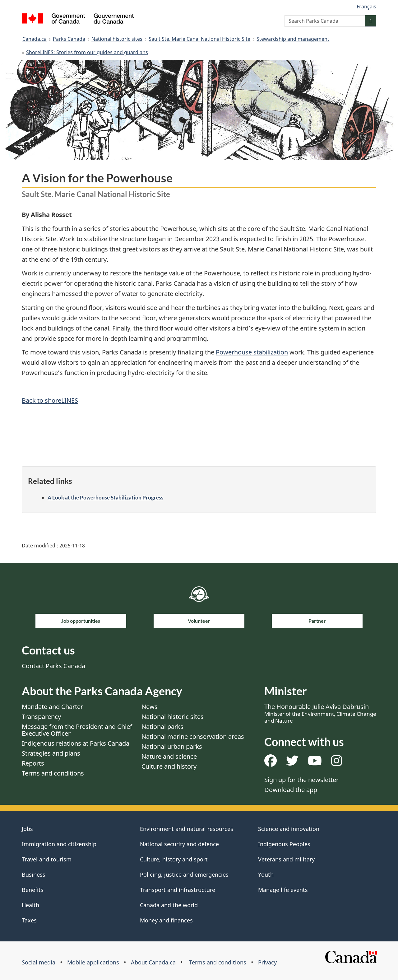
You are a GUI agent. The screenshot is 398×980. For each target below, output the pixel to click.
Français (366, 7)
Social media (39, 962)
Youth (266, 874)
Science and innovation (289, 829)
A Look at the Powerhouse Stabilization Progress (105, 497)
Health (30, 905)
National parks (162, 727)
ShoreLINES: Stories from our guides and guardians (87, 52)
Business (34, 874)
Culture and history (169, 766)
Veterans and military (286, 859)
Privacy (267, 962)
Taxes (29, 920)
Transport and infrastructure (178, 890)
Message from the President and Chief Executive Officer (77, 730)
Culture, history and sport (174, 859)
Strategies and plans (51, 753)
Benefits (33, 890)
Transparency (41, 717)
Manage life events (283, 890)
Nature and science (169, 756)
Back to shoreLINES (50, 400)
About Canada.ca (153, 962)
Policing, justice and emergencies (184, 874)
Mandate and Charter (52, 707)
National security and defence (179, 844)
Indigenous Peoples (284, 844)
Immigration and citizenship (59, 844)
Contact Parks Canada (53, 666)
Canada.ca (35, 39)
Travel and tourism (47, 859)
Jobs (27, 829)
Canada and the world (169, 905)
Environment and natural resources (187, 829)
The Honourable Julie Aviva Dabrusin (320, 713)
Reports (33, 763)
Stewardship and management (293, 39)
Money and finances (166, 920)
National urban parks (172, 746)
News (150, 707)
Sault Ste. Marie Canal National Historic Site (199, 39)
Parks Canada (69, 39)
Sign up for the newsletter (301, 780)
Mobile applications (93, 962)
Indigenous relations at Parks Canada (76, 743)
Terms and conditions (53, 773)
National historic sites (117, 39)
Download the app (291, 790)
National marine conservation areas (193, 736)
